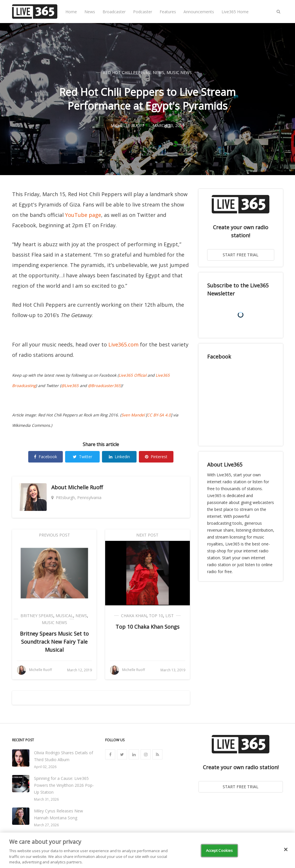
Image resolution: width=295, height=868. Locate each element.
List (170, 616)
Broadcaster (114, 12)
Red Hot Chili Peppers (127, 72)
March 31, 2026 (46, 799)
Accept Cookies (220, 850)
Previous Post (54, 535)
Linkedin (119, 457)
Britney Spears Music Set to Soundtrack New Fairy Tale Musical (54, 642)
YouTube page (83, 215)
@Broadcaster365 (104, 386)
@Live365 (70, 386)
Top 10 (156, 616)
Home (71, 12)
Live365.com (123, 344)
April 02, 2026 (45, 767)
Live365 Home (235, 12)
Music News (179, 72)
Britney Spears (37, 616)
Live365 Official (133, 375)
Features (168, 12)
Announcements (199, 12)
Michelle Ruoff (85, 487)
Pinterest (156, 457)
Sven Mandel (133, 415)
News (90, 12)
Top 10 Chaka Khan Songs (147, 627)
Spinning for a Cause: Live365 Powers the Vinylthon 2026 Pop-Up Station (64, 785)
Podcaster (143, 12)
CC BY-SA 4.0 (159, 415)
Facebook (46, 457)
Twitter (83, 457)
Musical (64, 616)
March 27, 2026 (46, 825)
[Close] (286, 850)
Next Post (147, 535)
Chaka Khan (134, 616)
